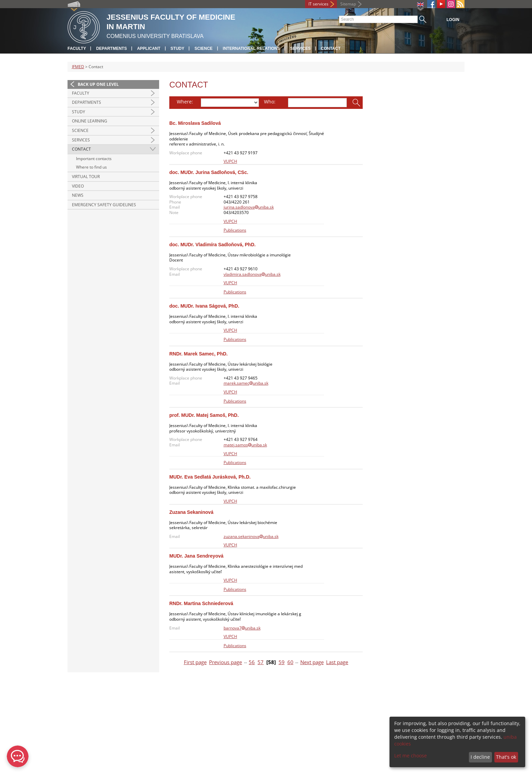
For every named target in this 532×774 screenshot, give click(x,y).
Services (300, 49)
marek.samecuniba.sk (246, 383)
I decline (480, 757)
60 (290, 662)
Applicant (149, 49)
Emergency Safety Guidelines (104, 205)
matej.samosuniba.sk (245, 445)
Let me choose (411, 756)
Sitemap (348, 4)
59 (282, 662)
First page (195, 662)
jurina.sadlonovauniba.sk (249, 207)
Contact (331, 49)
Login (453, 20)
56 (252, 662)
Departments (111, 49)
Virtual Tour (86, 177)
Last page (337, 662)
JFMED (78, 67)
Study (178, 49)
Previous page (225, 662)
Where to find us (91, 167)
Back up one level (98, 84)
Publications (235, 230)
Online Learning (90, 121)
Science (203, 49)
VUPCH (230, 161)
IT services (318, 4)
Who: (270, 102)
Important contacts (94, 159)
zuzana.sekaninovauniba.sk (251, 536)
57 (261, 662)
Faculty (77, 49)
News (78, 195)
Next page (312, 662)
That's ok (506, 757)
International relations (252, 49)
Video (78, 186)
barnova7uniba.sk (242, 628)
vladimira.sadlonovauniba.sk (252, 274)
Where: (185, 102)
